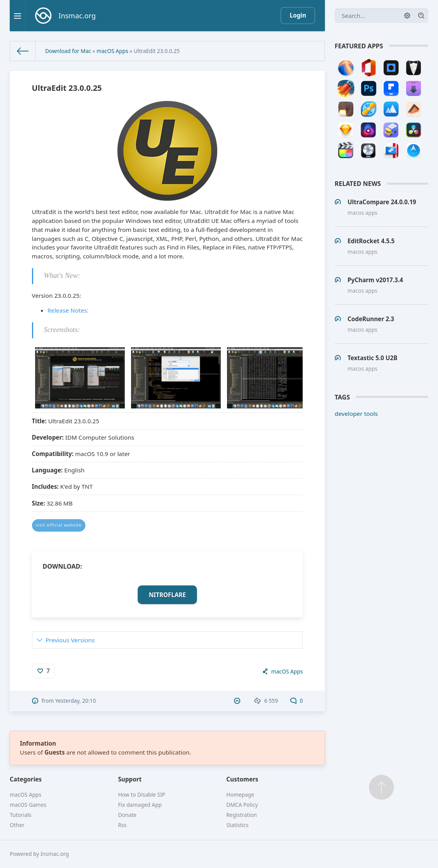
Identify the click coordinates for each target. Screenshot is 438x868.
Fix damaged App (140, 805)
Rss (122, 825)
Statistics (237, 825)
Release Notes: (68, 310)
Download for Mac (68, 51)
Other (17, 825)
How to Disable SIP (142, 795)
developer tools (356, 414)
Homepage (240, 795)
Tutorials (21, 815)
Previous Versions (70, 640)
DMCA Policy (242, 805)
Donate (127, 815)
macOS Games (28, 805)
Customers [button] (242, 779)
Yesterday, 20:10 (75, 701)
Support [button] (130, 779)
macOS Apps (113, 51)
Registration (241, 815)
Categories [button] (26, 779)
